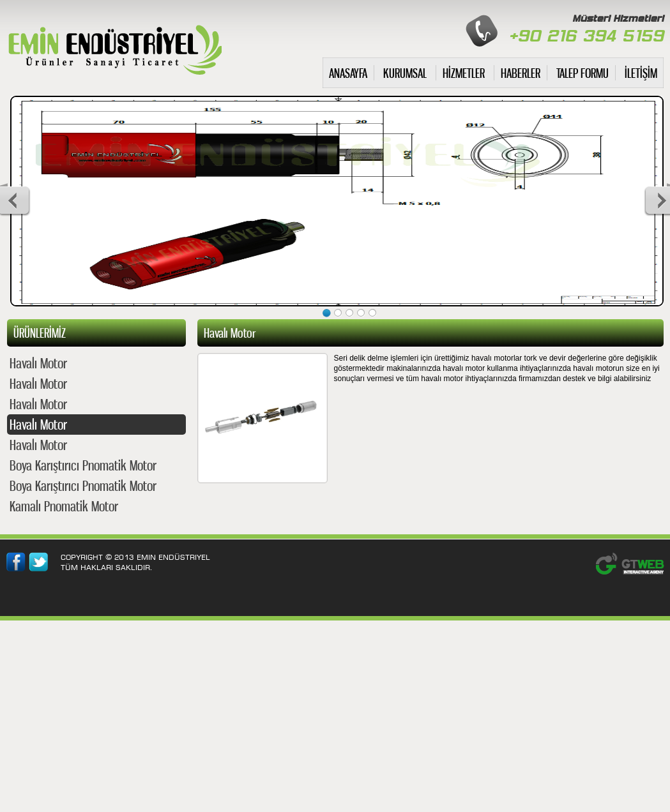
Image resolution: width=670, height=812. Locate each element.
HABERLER (521, 73)
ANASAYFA (348, 73)
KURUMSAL (405, 73)
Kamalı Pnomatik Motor (64, 506)
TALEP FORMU (582, 73)
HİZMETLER (464, 73)
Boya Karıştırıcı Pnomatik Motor (83, 465)
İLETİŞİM (641, 73)
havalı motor (114, 47)
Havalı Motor (38, 363)
